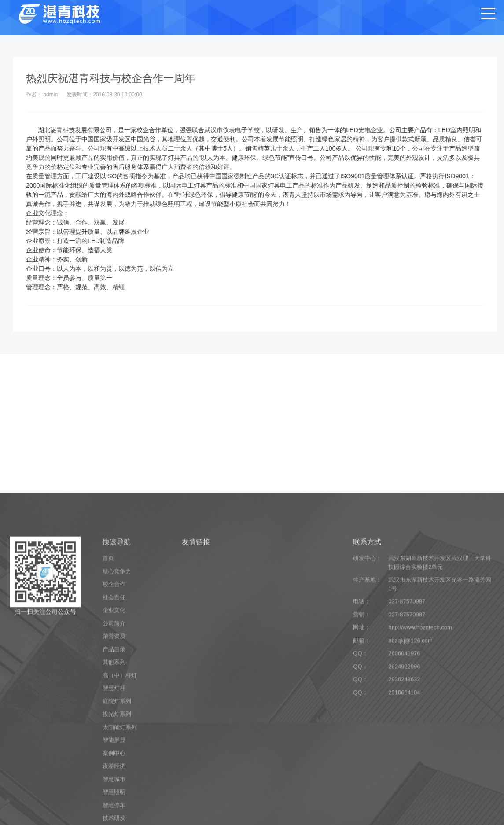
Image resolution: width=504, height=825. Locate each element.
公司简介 (114, 746)
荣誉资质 (114, 759)
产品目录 (114, 772)
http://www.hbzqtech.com (420, 750)
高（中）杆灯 (120, 797)
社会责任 (114, 720)
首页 (108, 681)
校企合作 (114, 707)
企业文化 (114, 733)
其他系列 (114, 785)
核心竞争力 (117, 694)
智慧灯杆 (114, 811)
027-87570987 (407, 724)
